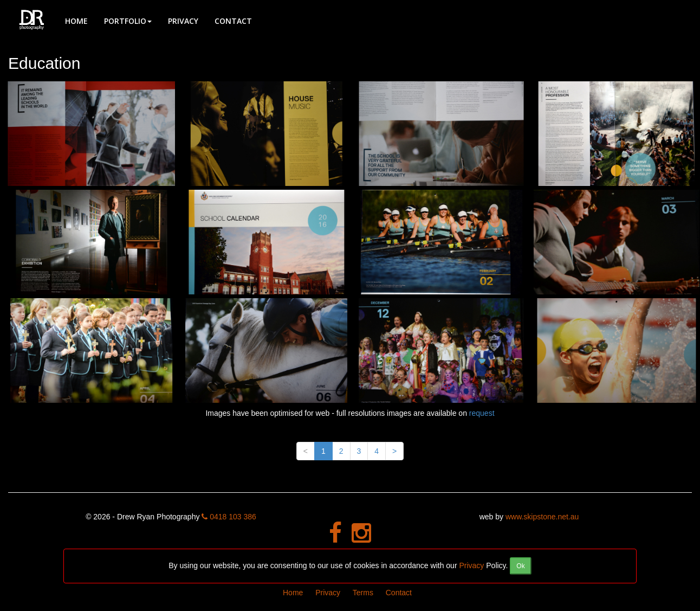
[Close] (520, 566)
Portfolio (128, 21)
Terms (363, 593)
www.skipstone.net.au (542, 517)
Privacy (183, 21)
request (482, 413)
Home (76, 21)
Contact (233, 21)
